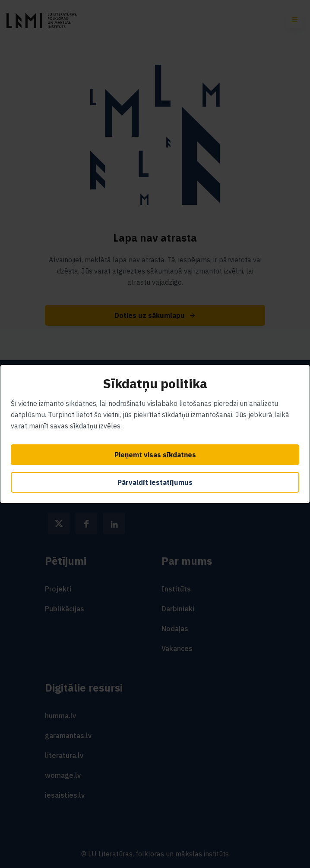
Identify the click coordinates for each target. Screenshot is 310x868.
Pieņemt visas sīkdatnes (155, 455)
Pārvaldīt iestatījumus (155, 482)
